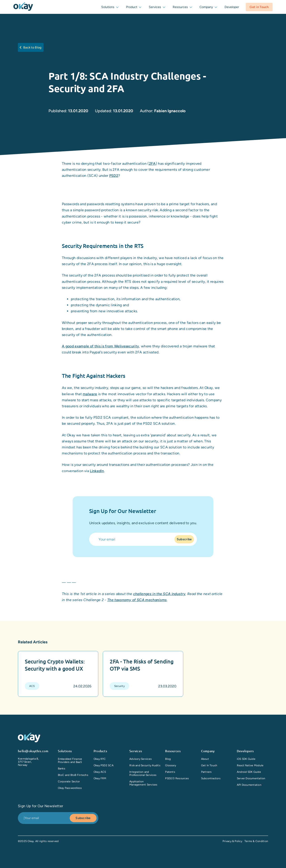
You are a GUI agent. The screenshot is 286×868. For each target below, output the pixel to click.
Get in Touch (259, 7)
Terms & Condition (256, 841)
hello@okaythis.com (33, 751)
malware (90, 394)
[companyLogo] (23, 7)
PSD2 (114, 176)
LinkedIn (97, 471)
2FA (152, 164)
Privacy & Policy (232, 841)
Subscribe (184, 539)
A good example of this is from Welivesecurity (100, 346)
